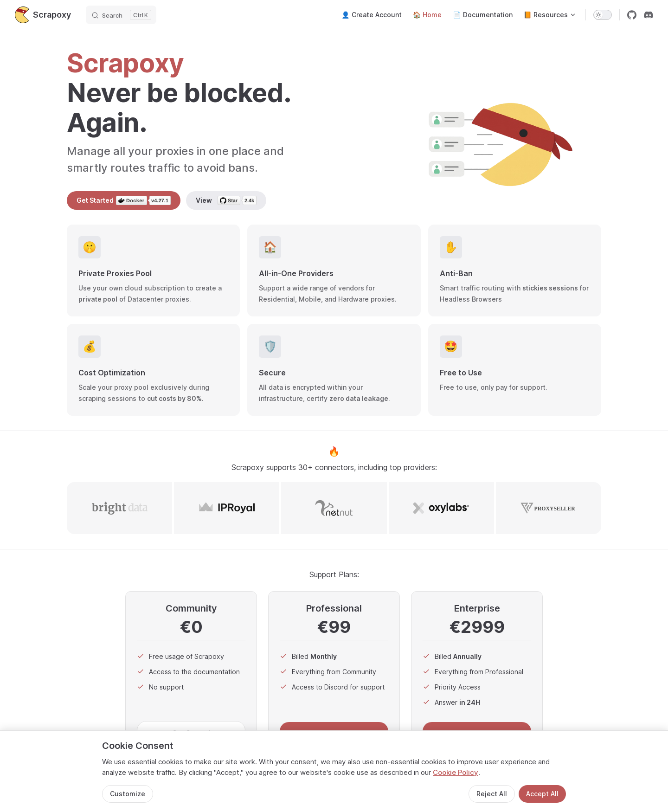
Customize (128, 794)
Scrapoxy (43, 15)
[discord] (649, 15)
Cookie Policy (456, 772)
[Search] (121, 15)
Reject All (492, 794)
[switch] (603, 15)
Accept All (542, 794)
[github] (632, 15)
